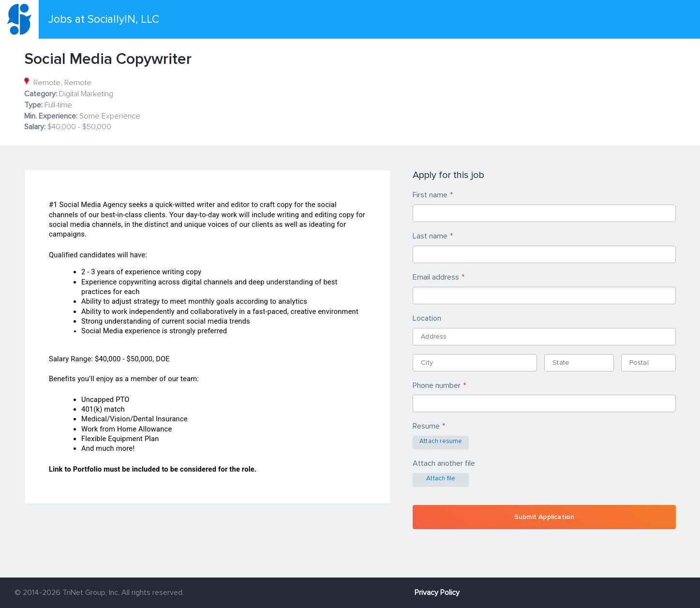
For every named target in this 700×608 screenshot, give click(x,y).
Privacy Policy (437, 593)
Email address (436, 277)
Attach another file (444, 463)
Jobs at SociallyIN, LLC (104, 19)
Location (427, 318)
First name (430, 195)
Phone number (437, 386)
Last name (430, 236)
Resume (426, 426)
